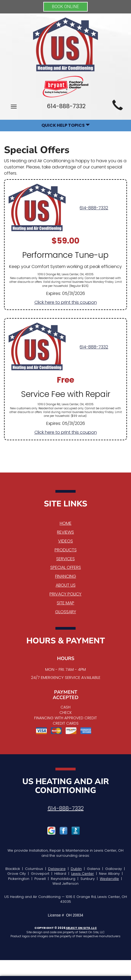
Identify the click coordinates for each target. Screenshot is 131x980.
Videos (65, 541)
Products (66, 550)
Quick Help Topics (66, 125)
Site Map (65, 603)
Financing (66, 576)
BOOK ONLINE (65, 7)
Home (66, 523)
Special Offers (66, 567)
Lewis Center (83, 874)
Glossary (66, 612)
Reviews (65, 532)
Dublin (76, 869)
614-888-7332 (94, 208)
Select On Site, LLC (81, 928)
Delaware (57, 869)
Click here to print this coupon (66, 302)
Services (65, 559)
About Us (66, 585)
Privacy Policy (65, 594)
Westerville (109, 879)
